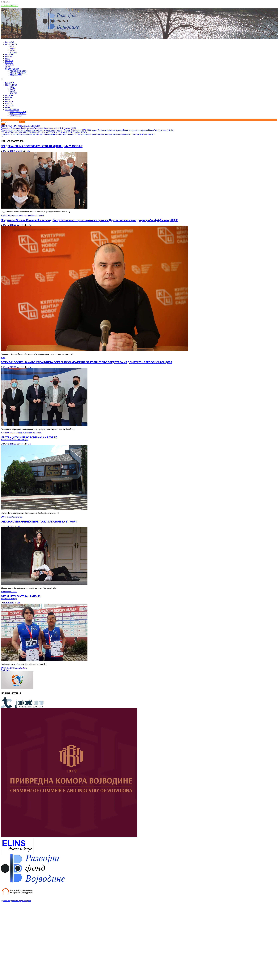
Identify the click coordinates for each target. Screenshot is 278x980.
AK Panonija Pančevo (19, 668)
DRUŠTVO (9, 63)
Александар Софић (20, 433)
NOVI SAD (13, 52)
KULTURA (9, 57)
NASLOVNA (10, 42)
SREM (12, 46)
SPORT (8, 67)
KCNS (7, 59)
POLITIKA (9, 61)
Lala (28, 151)
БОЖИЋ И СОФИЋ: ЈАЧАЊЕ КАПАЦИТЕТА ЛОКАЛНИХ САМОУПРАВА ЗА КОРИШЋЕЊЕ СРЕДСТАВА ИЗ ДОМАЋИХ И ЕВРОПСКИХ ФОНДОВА (87, 362)
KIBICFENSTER (11, 44)
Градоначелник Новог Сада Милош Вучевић (26, 216)
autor (29, 225)
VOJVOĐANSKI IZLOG (18, 71)
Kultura (9, 517)
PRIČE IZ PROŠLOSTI (18, 73)
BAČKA (12, 50)
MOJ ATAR (9, 55)
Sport (9, 668)
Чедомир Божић (34, 433)
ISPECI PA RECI (16, 75)
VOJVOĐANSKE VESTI (9, 6)
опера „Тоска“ (11, 592)
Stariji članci (5, 670)
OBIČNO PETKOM (12, 69)
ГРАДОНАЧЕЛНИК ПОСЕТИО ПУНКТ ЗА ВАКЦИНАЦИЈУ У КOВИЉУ (42, 146)
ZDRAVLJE (9, 65)
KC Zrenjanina (17, 517)
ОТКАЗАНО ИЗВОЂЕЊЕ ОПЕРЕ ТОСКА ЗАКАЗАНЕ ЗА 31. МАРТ (39, 522)
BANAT (12, 48)
